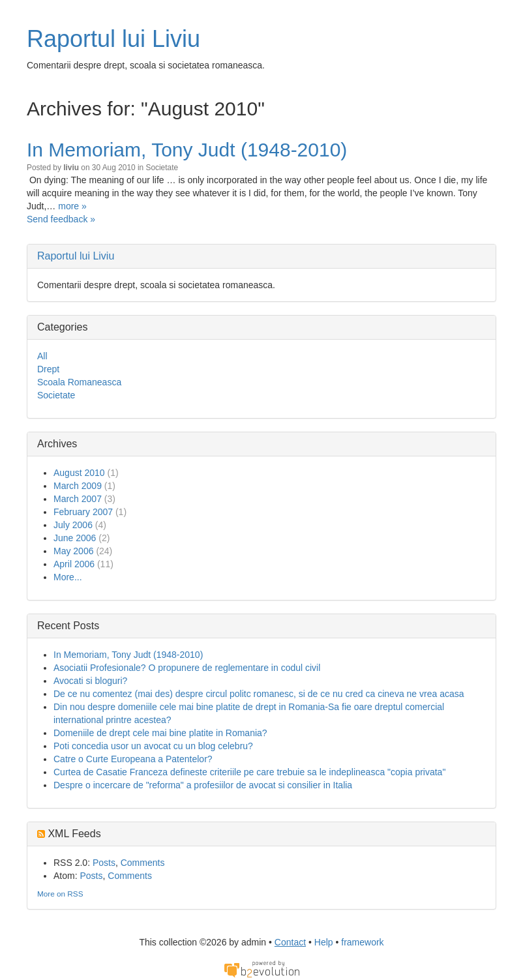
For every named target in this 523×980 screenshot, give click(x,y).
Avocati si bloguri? (90, 681)
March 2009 (78, 486)
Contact (290, 942)
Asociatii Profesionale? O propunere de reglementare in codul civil (187, 668)
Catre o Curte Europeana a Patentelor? (133, 759)
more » (72, 206)
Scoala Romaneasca (79, 382)
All (42, 356)
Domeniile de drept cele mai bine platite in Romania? (160, 733)
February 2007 (83, 512)
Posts (104, 863)
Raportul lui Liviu (113, 39)
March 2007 (78, 499)
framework (362, 942)
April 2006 (74, 564)
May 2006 (73, 551)
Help (324, 942)
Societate (162, 168)
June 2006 (75, 538)
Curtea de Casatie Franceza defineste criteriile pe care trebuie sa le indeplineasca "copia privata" (249, 772)
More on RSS (60, 894)
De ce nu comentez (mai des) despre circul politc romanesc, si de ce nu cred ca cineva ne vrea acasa (259, 694)
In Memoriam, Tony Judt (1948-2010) (187, 150)
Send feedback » (61, 219)
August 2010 (79, 473)
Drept (48, 369)
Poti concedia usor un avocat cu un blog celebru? (153, 746)
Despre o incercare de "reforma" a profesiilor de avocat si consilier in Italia (203, 785)
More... (68, 577)
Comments (143, 863)
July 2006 (73, 525)
